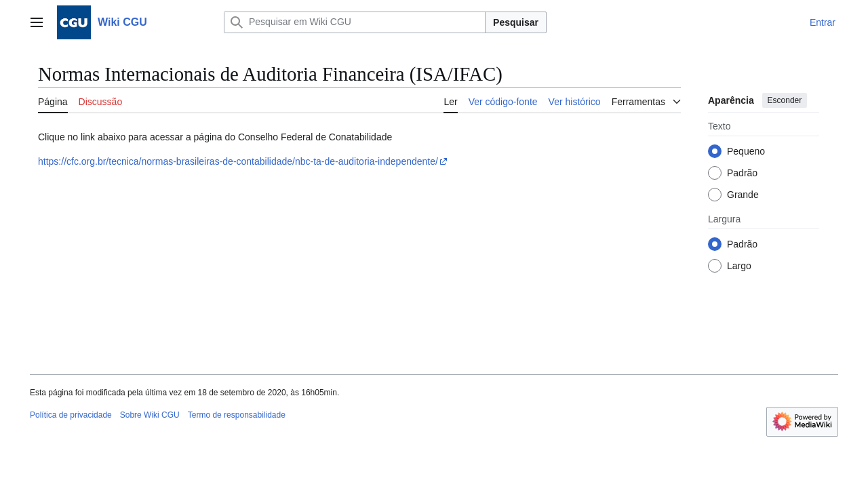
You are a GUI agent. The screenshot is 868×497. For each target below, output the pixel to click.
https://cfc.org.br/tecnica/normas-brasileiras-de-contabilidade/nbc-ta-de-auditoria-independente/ (238, 161)
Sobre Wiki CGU (150, 415)
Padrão (742, 173)
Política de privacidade (71, 415)
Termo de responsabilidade (237, 415)
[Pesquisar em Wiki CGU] (355, 22)
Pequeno (746, 151)
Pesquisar (516, 22)
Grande (743, 195)
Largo (739, 266)
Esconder (785, 100)
